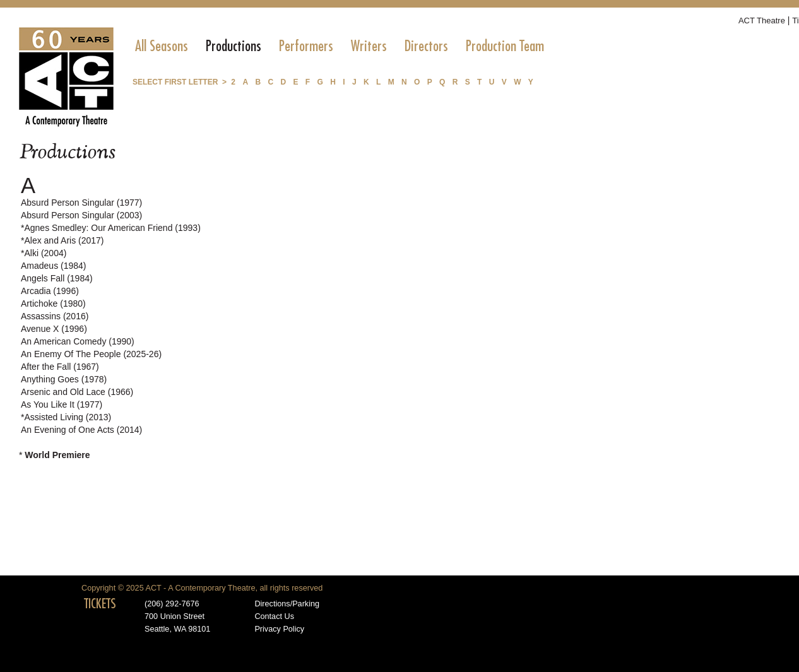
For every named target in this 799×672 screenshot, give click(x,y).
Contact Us (274, 616)
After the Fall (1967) (60, 367)
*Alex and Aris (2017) (62, 240)
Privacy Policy (279, 629)
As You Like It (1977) (62, 404)
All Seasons (162, 46)
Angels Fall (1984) (57, 278)
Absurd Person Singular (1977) (81, 203)
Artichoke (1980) (53, 304)
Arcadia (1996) (50, 291)
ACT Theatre (762, 21)
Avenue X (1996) (54, 329)
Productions (234, 46)
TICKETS (100, 604)
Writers (369, 46)
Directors (426, 46)
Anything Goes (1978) (64, 379)
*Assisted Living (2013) (66, 417)
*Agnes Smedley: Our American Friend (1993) (111, 228)
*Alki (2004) (44, 253)
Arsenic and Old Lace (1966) (77, 392)
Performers (306, 46)
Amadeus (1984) (54, 266)
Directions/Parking (287, 604)
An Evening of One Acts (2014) (81, 430)
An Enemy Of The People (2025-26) (91, 354)
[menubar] (340, 46)
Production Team (505, 46)
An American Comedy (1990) (78, 341)
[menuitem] (162, 46)
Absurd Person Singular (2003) (81, 215)
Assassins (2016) (55, 316)
